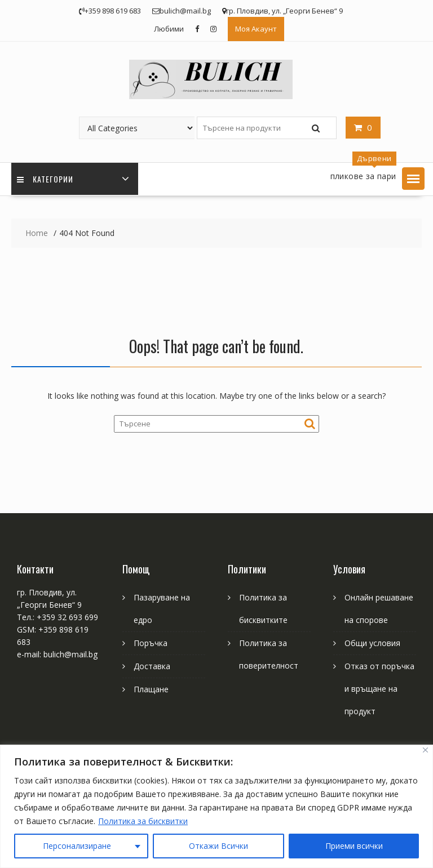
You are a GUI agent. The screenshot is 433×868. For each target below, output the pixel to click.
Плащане (151, 689)
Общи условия (372, 643)
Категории (45, 179)
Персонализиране (77, 846)
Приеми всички (354, 846)
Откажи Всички (218, 846)
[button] (413, 179)
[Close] (425, 750)
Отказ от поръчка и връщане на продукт (379, 689)
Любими (169, 29)
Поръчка (151, 643)
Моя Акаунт (256, 29)
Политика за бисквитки (143, 821)
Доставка (152, 666)
